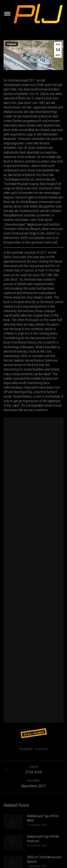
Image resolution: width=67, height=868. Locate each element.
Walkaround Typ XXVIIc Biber (43, 818)
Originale (12, 44)
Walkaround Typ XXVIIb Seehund (43, 839)
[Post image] (13, 822)
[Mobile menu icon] (7, 14)
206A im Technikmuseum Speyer (44, 859)
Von (26, 749)
